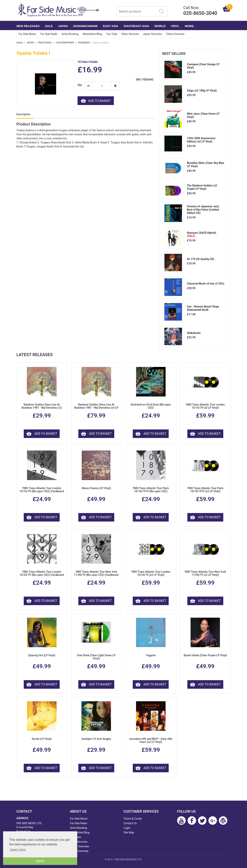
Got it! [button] (40, 861)
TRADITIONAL (45, 43)
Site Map (129, 832)
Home (19, 43)
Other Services (130, 34)
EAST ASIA (110, 26)
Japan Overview (152, 34)
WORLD (160, 26)
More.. (190, 26)
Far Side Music (27, 34)
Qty (80, 85)
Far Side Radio (49, 34)
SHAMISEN (84, 43)
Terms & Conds (133, 819)
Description (23, 114)
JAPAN (63, 26)
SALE (49, 26)
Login (127, 828)
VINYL (175, 26)
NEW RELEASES (28, 26)
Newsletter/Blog (92, 34)
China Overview (175, 34)
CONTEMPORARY (65, 43)
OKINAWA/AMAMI (85, 26)
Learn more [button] (18, 850)
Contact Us (130, 823)
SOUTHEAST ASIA (136, 26)
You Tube (112, 34)
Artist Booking (70, 34)
